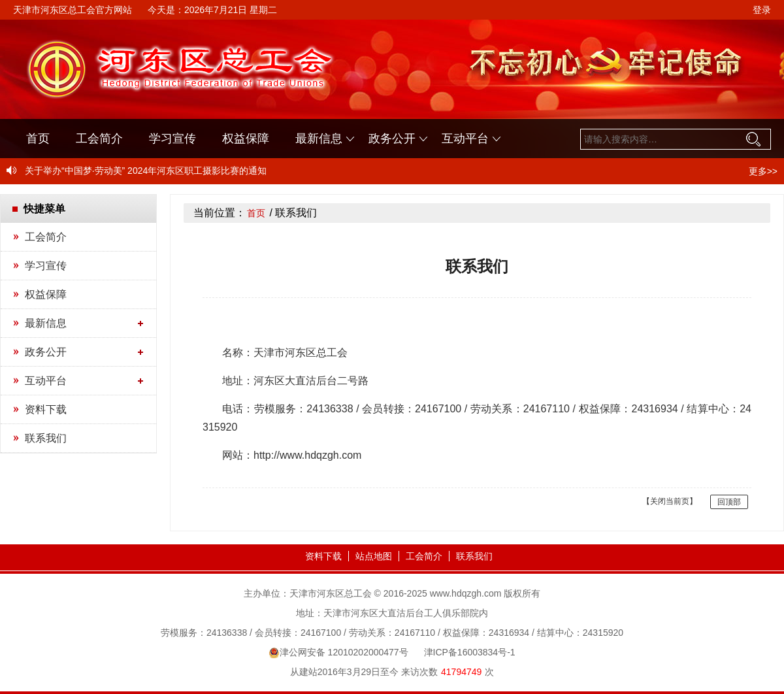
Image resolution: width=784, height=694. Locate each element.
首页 (38, 139)
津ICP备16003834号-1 (470, 652)
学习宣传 (172, 139)
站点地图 (374, 556)
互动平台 (465, 139)
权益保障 (246, 139)
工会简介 (99, 139)
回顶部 (729, 502)
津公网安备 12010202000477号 (338, 652)
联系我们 (46, 438)
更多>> (763, 171)
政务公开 (392, 139)
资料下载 (46, 409)
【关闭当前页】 (670, 501)
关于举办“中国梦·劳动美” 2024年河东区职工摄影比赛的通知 (146, 171)
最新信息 (319, 139)
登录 (762, 10)
